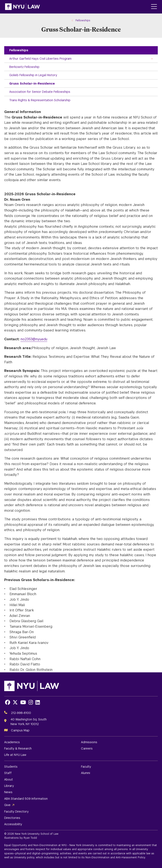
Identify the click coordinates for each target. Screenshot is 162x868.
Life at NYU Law (15, 755)
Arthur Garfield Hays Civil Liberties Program (40, 59)
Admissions (89, 742)
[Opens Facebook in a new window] (8, 702)
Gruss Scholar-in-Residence (32, 83)
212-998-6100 (21, 713)
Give (7, 805)
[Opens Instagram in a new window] (31, 702)
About (9, 779)
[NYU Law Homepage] (22, 7)
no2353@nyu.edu (34, 339)
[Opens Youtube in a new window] (23, 702)
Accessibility (13, 824)
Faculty (86, 767)
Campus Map (20, 730)
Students (11, 767)
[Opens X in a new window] (15, 702)
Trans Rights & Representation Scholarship (40, 100)
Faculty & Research (18, 748)
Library (9, 786)
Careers (87, 748)
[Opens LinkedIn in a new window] (38, 702)
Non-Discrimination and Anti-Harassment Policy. (116, 857)
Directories (12, 818)
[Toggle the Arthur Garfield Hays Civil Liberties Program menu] (152, 59)
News (8, 792)
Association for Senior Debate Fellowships (40, 92)
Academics (12, 742)
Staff (8, 773)
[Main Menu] (154, 7)
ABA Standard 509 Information (26, 799)
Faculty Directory (16, 811)
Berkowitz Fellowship (24, 67)
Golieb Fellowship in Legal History (33, 75)
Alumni (86, 773)
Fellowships (19, 50)
